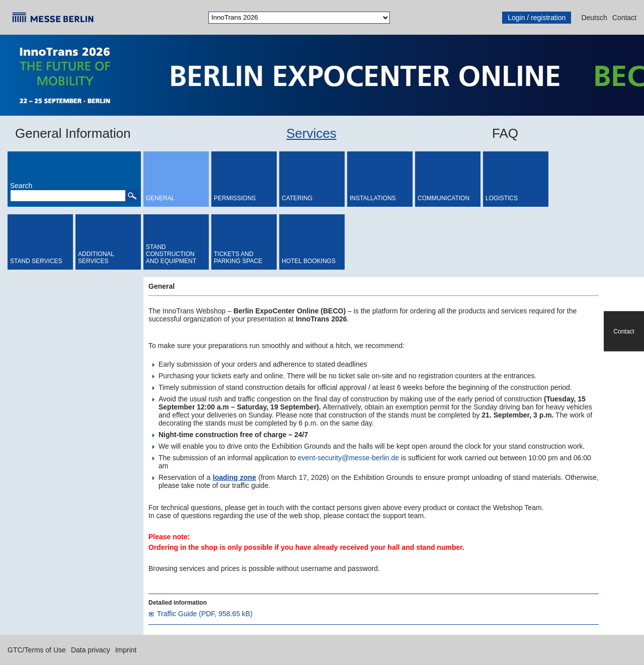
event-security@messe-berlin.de (348, 458)
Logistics (502, 198)
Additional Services (96, 258)
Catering (297, 198)
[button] (132, 196)
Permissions (235, 198)
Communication (444, 198)
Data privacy (91, 650)
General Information (73, 133)
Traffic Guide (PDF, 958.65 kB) (205, 614)
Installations (373, 198)
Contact (624, 18)
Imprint (126, 650)
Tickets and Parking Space (238, 258)
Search (21, 186)
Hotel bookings (309, 261)
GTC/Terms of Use (37, 650)
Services (311, 133)
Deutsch (594, 18)
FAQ (505, 133)
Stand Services (36, 261)
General (160, 198)
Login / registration (537, 18)
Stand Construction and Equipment (171, 254)
